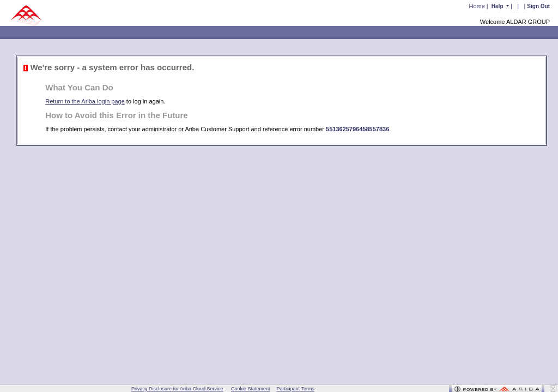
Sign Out (538, 6)
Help (498, 6)
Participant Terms (296, 389)
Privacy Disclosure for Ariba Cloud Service (177, 389)
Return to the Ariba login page (85, 101)
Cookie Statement (251, 389)
